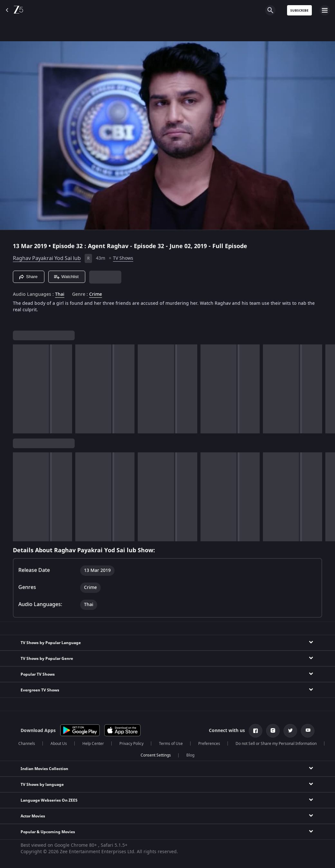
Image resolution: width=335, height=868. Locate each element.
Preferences (209, 744)
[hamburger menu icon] (325, 10)
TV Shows (123, 258)
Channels (27, 744)
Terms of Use (171, 744)
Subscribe (299, 10)
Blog (190, 755)
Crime (96, 294)
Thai (60, 294)
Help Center (93, 744)
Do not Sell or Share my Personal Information (276, 744)
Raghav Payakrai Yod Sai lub (47, 258)
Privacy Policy (131, 744)
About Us (59, 744)
